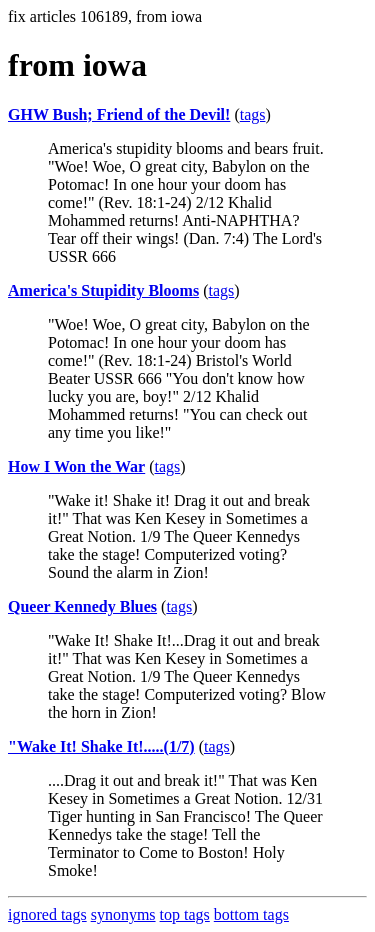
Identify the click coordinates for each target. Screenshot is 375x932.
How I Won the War (76, 466)
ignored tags (47, 914)
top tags (185, 914)
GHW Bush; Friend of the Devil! (119, 114)
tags (253, 114)
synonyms (123, 914)
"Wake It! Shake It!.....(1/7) (101, 746)
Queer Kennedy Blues (82, 606)
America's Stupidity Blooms (103, 290)
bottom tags (251, 914)
